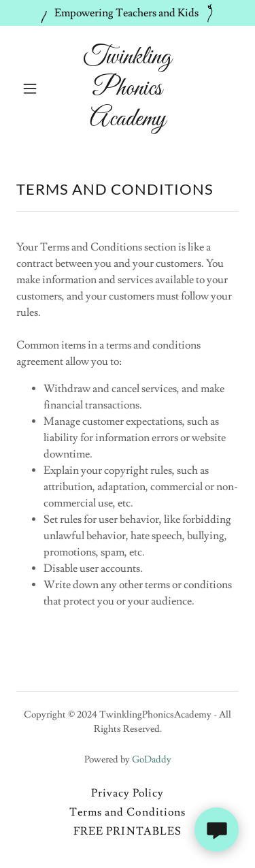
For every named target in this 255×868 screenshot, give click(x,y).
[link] (128, 122)
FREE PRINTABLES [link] (127, 831)
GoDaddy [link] (152, 760)
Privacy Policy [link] (128, 793)
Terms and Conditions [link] (127, 812)
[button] (33, 89)
